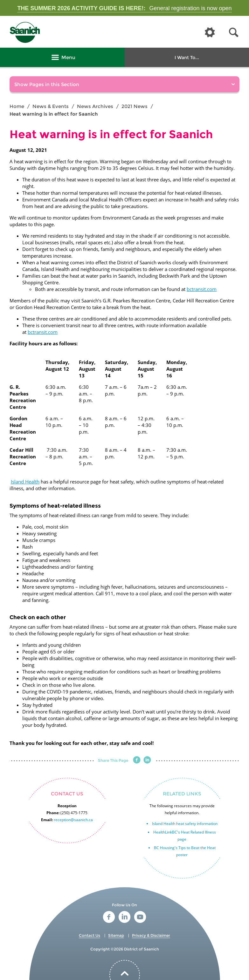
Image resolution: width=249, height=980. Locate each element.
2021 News (135, 106)
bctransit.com (202, 289)
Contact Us (90, 935)
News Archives (95, 106)
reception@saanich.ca (73, 820)
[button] (234, 33)
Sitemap (116, 935)
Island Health (25, 482)
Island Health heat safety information (185, 824)
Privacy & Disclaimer (151, 935)
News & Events (51, 106)
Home (17, 106)
